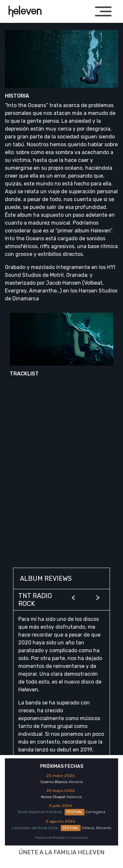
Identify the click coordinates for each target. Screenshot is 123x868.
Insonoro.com (78, 837)
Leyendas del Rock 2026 (46, 828)
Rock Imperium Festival (51, 812)
